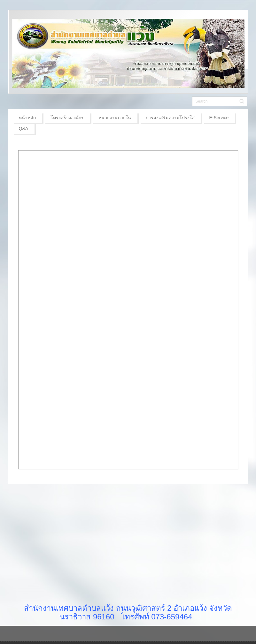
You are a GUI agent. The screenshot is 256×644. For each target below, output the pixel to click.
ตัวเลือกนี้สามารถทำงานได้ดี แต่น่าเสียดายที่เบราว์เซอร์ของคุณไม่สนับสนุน (128, 310)
